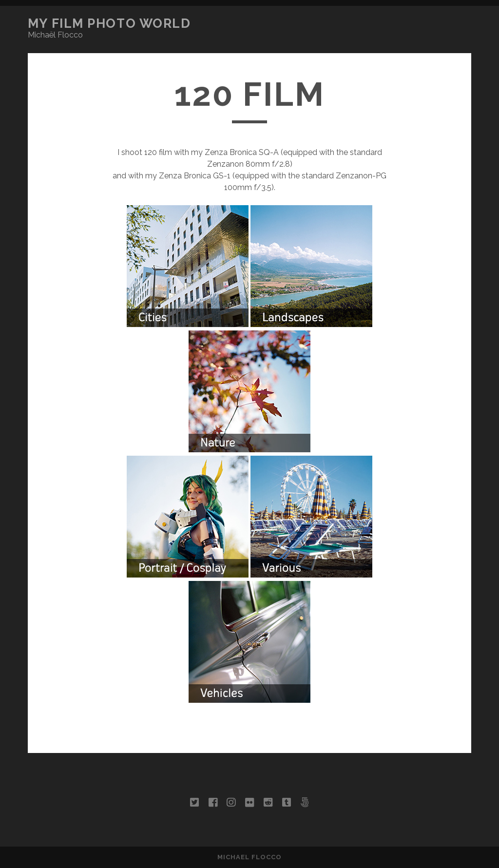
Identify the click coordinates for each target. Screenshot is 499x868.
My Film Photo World (109, 23)
